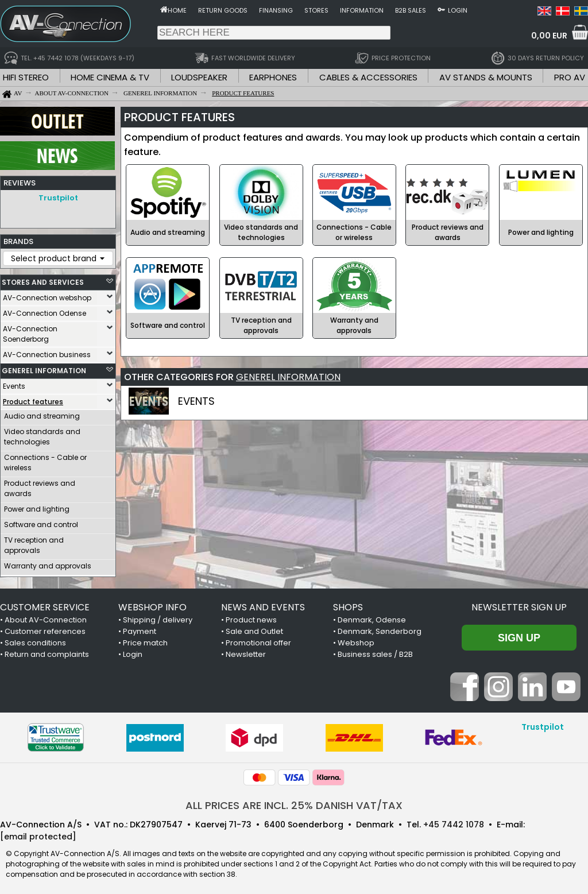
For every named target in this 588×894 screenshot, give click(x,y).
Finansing (276, 10)
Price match (145, 640)
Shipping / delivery (158, 617)
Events (14, 383)
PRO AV (570, 77)
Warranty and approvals (48, 563)
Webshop (356, 640)
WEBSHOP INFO (152, 604)
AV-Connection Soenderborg (30, 331)
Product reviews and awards (40, 485)
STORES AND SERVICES (43, 279)
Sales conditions (35, 640)
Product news (251, 617)
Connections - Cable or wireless (45, 460)
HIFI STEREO (26, 77)
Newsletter (246, 651)
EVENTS (196, 401)
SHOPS (348, 604)
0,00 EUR (549, 36)
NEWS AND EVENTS (263, 604)
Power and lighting (37, 506)
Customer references (45, 628)
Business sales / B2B (375, 651)
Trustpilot (58, 198)
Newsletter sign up (519, 604)
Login (458, 10)
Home (177, 10)
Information (362, 10)
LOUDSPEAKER (199, 77)
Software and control (41, 522)
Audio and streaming (42, 413)
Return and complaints (47, 651)
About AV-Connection (46, 617)
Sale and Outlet (254, 628)
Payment (140, 628)
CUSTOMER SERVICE (45, 604)
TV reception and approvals (34, 542)
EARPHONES (273, 77)
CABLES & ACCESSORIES (368, 77)
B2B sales (411, 10)
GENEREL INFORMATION (44, 368)
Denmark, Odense (372, 617)
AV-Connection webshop (47, 295)
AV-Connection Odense (45, 310)
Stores (316, 10)
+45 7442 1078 (454, 822)
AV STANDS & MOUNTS (486, 77)
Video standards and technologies (42, 434)
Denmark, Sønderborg (380, 628)
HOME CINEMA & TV (110, 77)
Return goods (223, 10)
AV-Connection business (47, 352)
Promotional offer (258, 640)
